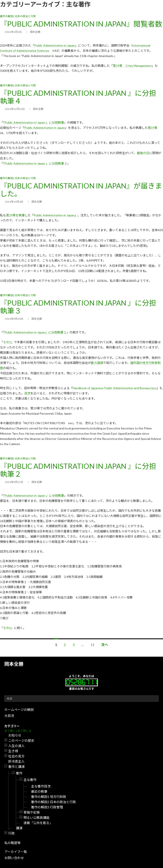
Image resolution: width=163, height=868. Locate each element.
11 (92, 645)
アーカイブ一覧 (16, 852)
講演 (19, 828)
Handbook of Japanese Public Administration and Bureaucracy (115, 388)
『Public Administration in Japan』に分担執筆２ (35, 332)
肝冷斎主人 (16, 761)
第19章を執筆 (15, 215)
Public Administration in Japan (45, 128)
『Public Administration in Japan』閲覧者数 (81, 24)
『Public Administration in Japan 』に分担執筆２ (78, 470)
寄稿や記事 (32, 812)
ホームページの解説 (19, 710)
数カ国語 (97, 363)
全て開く (10, 731)
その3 (7, 628)
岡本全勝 (14, 664)
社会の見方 (16, 756)
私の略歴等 (12, 843)
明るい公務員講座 (36, 818)
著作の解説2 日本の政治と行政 (54, 802)
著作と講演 (16, 767)
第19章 (153, 128)
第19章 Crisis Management (132, 66)
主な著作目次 (41, 786)
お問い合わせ (14, 858)
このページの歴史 (21, 740)
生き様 (13, 751)
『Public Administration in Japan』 (55, 45)
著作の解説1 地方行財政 (49, 797)
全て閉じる (24, 731)
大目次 (9, 716)
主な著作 (30, 780)
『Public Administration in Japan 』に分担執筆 (34, 122)
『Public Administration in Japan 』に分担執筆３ (35, 163)
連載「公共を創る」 (38, 823)
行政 (12, 833)
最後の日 (143, 153)
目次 (27, 393)
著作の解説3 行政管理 (47, 807)
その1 (7, 342)
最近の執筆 (39, 791)
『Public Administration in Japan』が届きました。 (81, 190)
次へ (105, 645)
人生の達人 (16, 746)
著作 (19, 773)
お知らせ (15, 735)
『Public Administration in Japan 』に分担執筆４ (78, 97)
